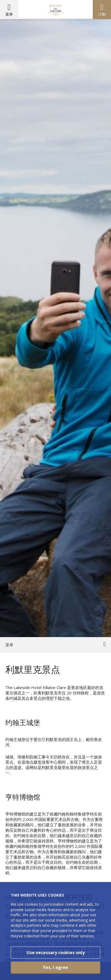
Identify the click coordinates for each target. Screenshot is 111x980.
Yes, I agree (56, 967)
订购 (102, 14)
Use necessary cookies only (56, 953)
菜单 (9, 14)
